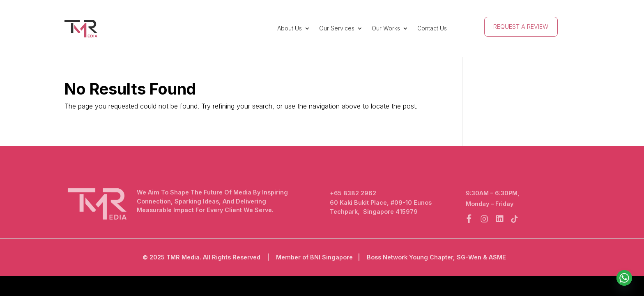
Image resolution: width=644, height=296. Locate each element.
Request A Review (521, 27)
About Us (290, 28)
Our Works (386, 28)
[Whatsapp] (624, 278)
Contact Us (432, 28)
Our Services (337, 28)
